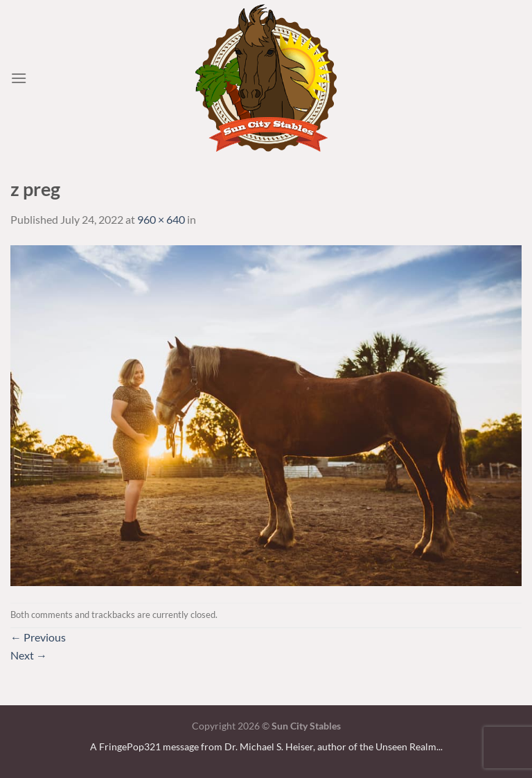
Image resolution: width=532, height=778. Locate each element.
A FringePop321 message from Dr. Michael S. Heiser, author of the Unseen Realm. (264, 746)
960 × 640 (161, 219)
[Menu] (19, 78)
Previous (38, 637)
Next (29, 655)
